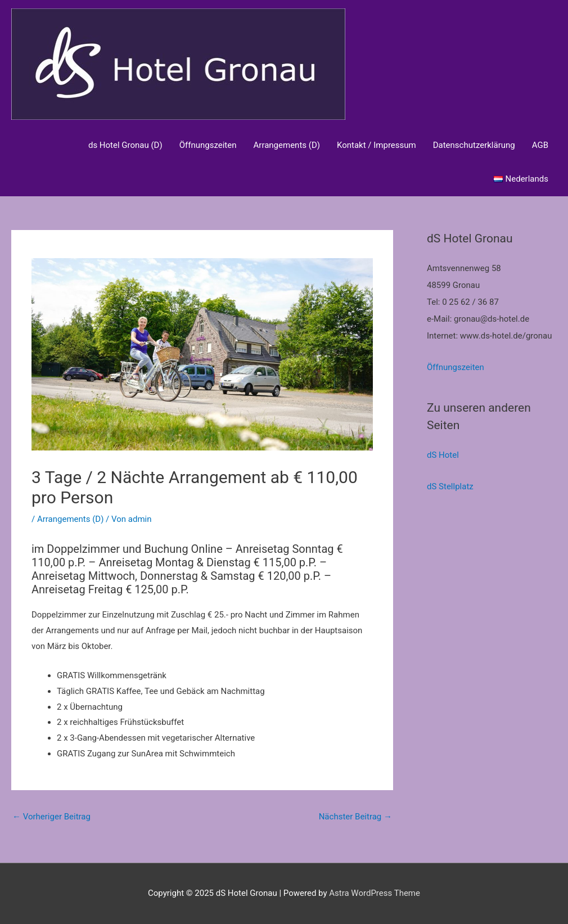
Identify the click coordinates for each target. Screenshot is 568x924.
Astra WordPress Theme (375, 893)
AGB (540, 145)
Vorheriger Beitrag (51, 817)
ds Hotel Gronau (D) (125, 145)
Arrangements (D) (287, 145)
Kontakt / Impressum (377, 145)
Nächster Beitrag (355, 817)
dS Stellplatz (450, 486)
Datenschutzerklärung (474, 145)
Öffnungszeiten (208, 145)
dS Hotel (443, 455)
